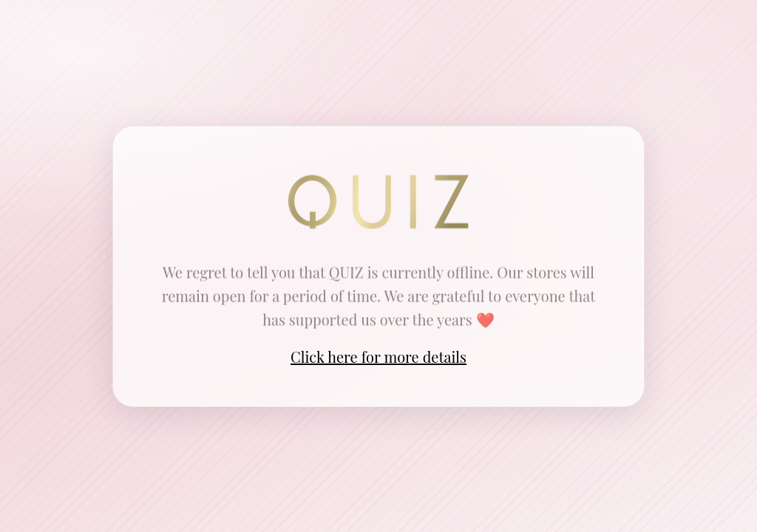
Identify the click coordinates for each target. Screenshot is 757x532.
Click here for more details (378, 357)
